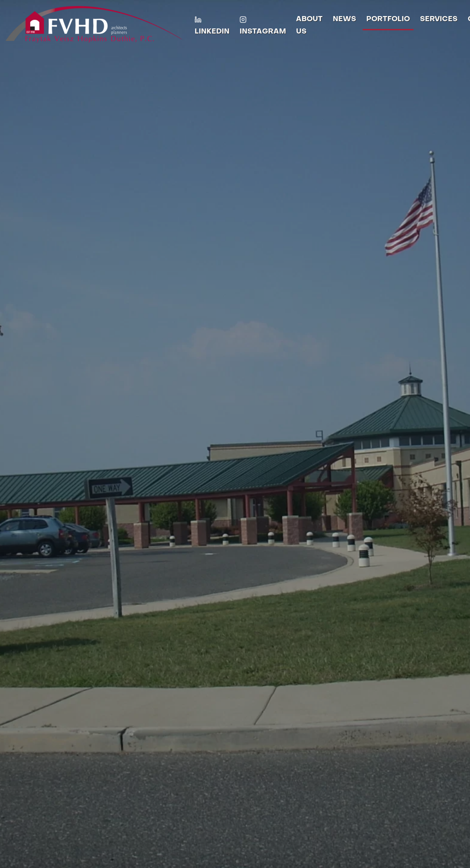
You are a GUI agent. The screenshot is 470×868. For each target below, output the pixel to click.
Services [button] (439, 19)
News (344, 19)
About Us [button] (309, 25)
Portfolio (388, 19)
